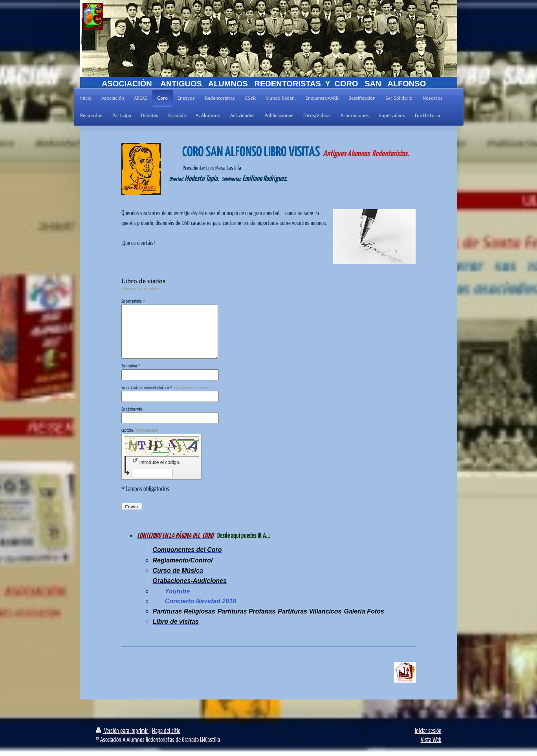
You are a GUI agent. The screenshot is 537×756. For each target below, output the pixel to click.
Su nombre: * (131, 366)
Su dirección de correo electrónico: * (165, 387)
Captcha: (140, 430)
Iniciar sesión (428, 730)
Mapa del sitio (166, 730)
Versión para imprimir (122, 730)
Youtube (177, 591)
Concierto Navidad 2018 (201, 601)
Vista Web (431, 739)
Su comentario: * (133, 301)
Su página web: (132, 409)
